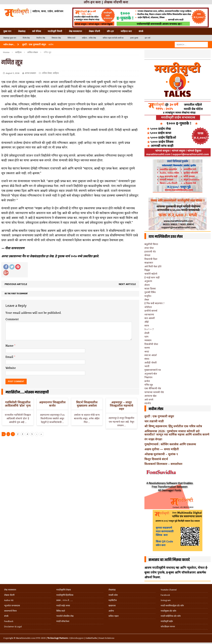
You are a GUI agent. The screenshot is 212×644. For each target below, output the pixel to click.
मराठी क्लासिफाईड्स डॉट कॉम (172, 606)
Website (11, 368)
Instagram (166, 600)
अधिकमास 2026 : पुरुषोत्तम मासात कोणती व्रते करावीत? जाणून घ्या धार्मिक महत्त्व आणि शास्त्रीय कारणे (177, 433)
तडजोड (148, 403)
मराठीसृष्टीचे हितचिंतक (65, 595)
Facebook (165, 595)
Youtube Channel (169, 590)
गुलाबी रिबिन (150, 292)
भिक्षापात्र (148, 377)
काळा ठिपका (150, 289)
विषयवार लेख (56, 38)
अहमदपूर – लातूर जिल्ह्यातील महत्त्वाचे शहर (121, 405)
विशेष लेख (26, 38)
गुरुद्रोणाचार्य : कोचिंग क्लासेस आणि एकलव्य (170, 444)
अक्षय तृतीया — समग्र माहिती (162, 449)
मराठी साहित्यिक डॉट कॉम (171, 616)
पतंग (146, 337)
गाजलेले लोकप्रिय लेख (65, 616)
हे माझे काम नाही (152, 277)
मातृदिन (148, 296)
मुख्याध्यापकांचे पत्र (153, 370)
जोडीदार (148, 307)
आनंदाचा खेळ (150, 396)
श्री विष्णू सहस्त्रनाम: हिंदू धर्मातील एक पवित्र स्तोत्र (173, 426)
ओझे (146, 322)
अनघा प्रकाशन (30, 73)
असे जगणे (149, 400)
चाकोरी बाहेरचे (151, 274)
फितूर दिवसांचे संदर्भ (156, 459)
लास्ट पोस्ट (149, 248)
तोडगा (147, 285)
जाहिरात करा (126, 31)
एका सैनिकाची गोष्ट (153, 388)
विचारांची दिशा (151, 259)
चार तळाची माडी (154, 421)
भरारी (147, 366)
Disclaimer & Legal (13, 627)
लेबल (147, 300)
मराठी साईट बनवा (63, 606)
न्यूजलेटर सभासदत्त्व (12, 606)
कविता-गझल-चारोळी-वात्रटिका (113, 38)
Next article (127, 284)
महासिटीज (113, 600)
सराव (147, 326)
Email (10, 357)
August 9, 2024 (13, 73)
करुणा (147, 348)
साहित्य (18, 52)
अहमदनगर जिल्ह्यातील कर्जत (52, 404)
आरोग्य (111, 611)
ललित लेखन (47, 73)
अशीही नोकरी (151, 363)
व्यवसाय (148, 340)
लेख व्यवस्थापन (75, 31)
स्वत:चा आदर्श (151, 355)
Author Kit (9, 600)
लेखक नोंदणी (94, 31)
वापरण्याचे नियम (10, 611)
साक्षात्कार (149, 263)
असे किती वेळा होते (153, 266)
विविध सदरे (71, 38)
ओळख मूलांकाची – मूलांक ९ (161, 454)
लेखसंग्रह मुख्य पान (10, 38)
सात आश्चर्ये (149, 318)
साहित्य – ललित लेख (89, 38)
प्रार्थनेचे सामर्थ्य (151, 311)
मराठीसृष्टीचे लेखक (64, 590)
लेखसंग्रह (22, 31)
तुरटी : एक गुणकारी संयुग (159, 416)
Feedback (9, 621)
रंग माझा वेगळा (153, 439)
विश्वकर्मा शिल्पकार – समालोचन (163, 464)
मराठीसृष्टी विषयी (55, 31)
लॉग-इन (110, 31)
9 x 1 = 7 (149, 329)
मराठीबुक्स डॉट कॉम (168, 611)
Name (10, 346)
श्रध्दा (147, 351)
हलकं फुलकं (134, 38)
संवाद (147, 359)
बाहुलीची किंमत (151, 244)
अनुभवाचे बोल (151, 374)
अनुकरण (148, 281)
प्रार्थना (147, 381)
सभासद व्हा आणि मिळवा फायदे (169, 560)
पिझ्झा (147, 270)
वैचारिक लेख (41, 38)
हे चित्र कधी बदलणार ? (154, 303)
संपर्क (141, 31)
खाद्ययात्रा (112, 606)
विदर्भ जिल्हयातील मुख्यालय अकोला (87, 404)
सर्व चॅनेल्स (37, 31)
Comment (12, 319)
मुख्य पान (7, 31)
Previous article (16, 284)
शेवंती (147, 333)
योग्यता (147, 255)
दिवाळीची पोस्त (151, 344)
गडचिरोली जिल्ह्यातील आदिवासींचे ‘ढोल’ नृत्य (18, 404)
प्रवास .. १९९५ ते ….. (64, 600)
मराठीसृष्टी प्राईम (167, 621)
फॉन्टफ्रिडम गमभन (168, 627)
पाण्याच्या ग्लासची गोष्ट (154, 392)
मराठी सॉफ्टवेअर (63, 621)
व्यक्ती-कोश (113, 595)
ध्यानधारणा (149, 314)
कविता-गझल (114, 616)
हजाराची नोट (150, 252)
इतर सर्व (147, 38)
